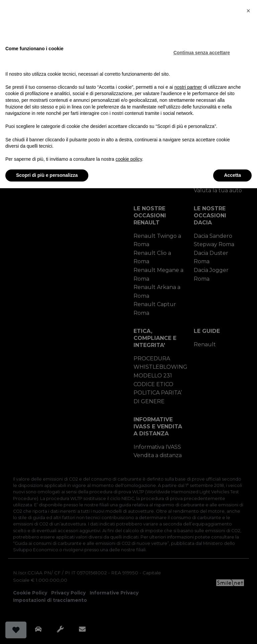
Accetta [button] (232, 175)
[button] (248, 11)
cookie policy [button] (129, 159)
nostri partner (188, 87)
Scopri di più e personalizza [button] (47, 175)
